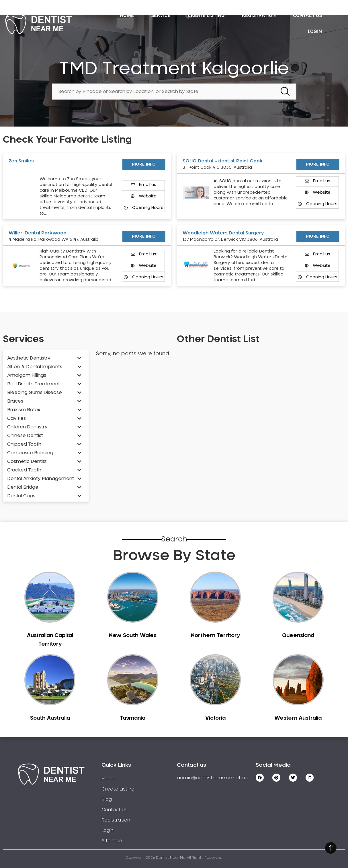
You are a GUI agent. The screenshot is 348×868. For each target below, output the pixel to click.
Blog (107, 799)
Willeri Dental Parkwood (38, 233)
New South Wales (133, 636)
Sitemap (112, 841)
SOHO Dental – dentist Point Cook (223, 161)
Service (161, 15)
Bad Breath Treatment (34, 384)
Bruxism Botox (24, 410)
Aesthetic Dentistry (29, 358)
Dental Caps (21, 496)
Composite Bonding (30, 453)
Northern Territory (215, 636)
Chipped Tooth (24, 444)
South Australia (50, 718)
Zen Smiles (21, 161)
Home (127, 15)
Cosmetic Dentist (27, 461)
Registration (259, 15)
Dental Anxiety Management (41, 479)
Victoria (215, 718)
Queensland (298, 636)
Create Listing (206, 15)
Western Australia (298, 718)
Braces (15, 401)
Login (315, 31)
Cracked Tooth (24, 470)
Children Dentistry (27, 427)
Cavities (16, 418)
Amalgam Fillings (27, 375)
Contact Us (307, 15)
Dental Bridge (23, 487)
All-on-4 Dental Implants (35, 367)
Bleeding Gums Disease (35, 393)
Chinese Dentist (25, 436)
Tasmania (133, 718)
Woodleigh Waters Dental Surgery (223, 233)
